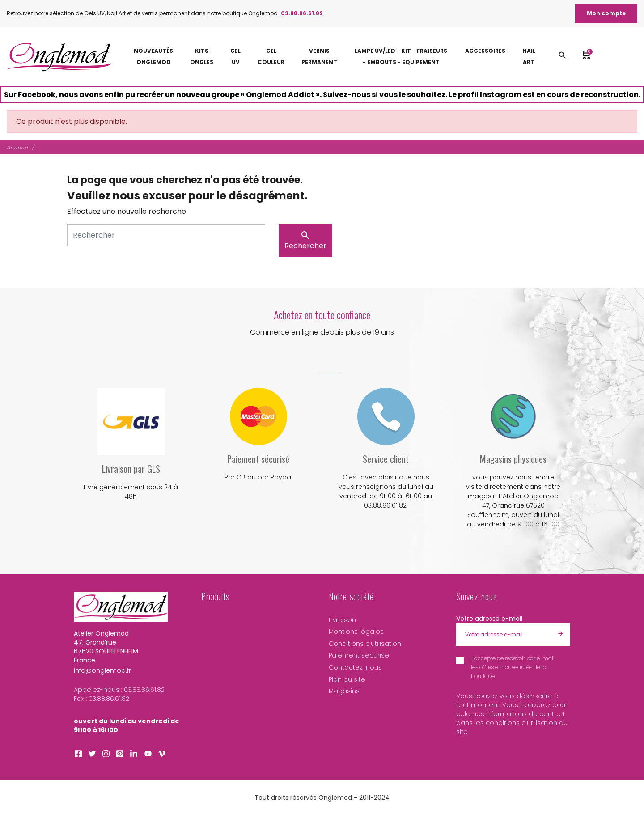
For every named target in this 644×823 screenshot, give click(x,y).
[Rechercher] (166, 235)
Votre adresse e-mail (489, 619)
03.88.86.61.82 (302, 13)
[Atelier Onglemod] (59, 57)
